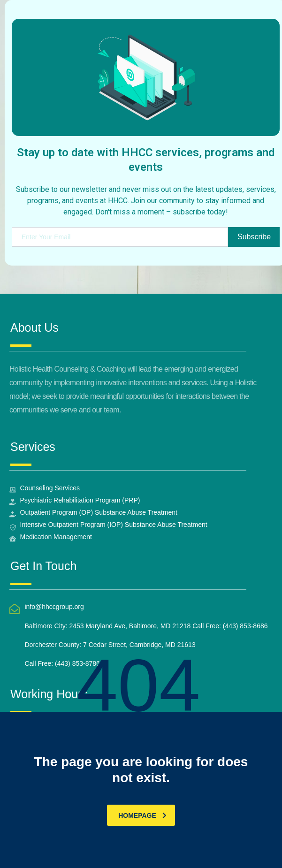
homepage (142, 815)
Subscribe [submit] (254, 237)
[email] (120, 237)
